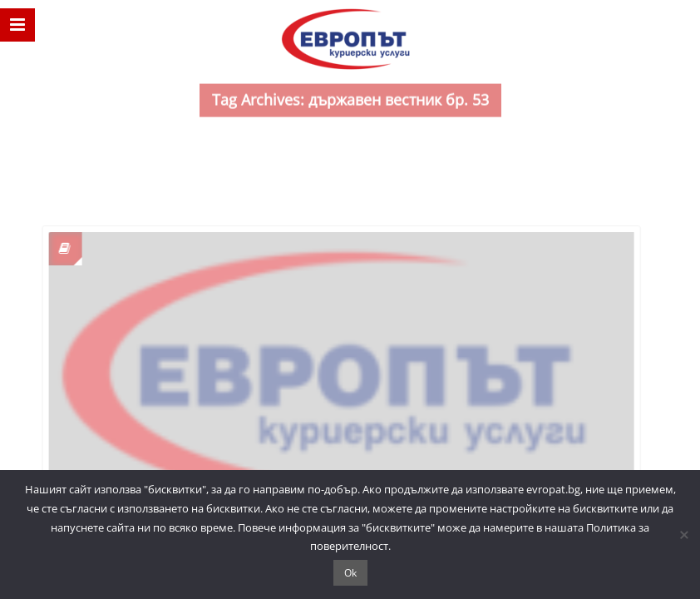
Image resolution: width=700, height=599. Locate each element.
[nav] (17, 25)
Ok (350, 573)
